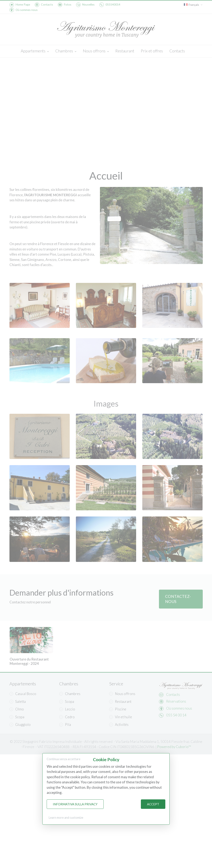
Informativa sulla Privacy (75, 804)
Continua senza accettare (64, 759)
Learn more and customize (66, 818)
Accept (153, 804)
